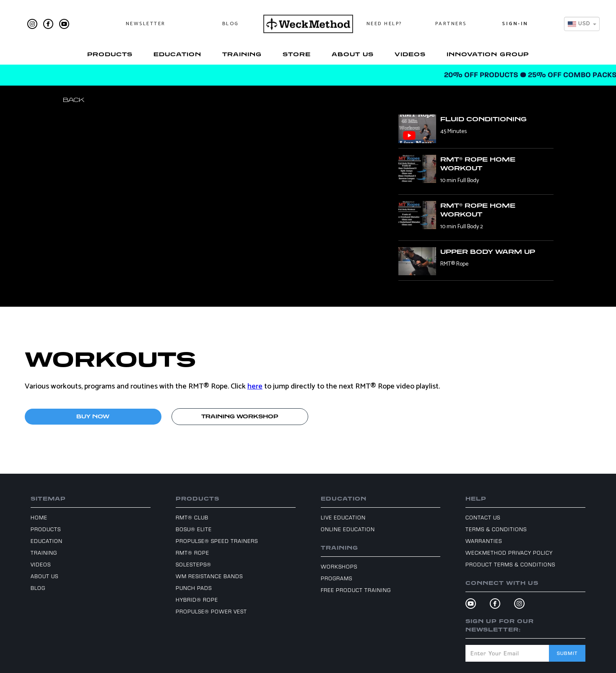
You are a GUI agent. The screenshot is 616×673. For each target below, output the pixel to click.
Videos (410, 54)
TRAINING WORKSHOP (240, 416)
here (255, 386)
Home (39, 517)
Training (242, 54)
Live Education (343, 517)
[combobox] (582, 24)
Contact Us (483, 517)
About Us (353, 54)
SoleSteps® (194, 564)
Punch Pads (194, 588)
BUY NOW (93, 416)
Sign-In (515, 24)
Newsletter (146, 24)
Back (74, 100)
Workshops (339, 566)
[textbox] (579, 24)
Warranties (484, 541)
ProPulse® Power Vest (211, 611)
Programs (337, 578)
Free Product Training (356, 590)
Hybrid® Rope (197, 600)
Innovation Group (488, 54)
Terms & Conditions (496, 529)
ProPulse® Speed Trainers (217, 541)
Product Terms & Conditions (510, 564)
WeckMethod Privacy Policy (509, 553)
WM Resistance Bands (209, 576)
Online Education (348, 529)
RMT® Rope (192, 553)
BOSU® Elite (194, 529)
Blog (231, 24)
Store (297, 54)
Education (177, 54)
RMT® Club (192, 517)
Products (110, 54)
